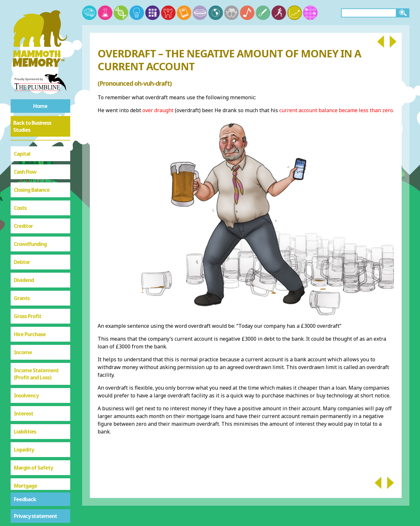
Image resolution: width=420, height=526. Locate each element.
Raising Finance (31, 360)
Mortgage (25, 272)
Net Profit (26, 290)
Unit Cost (24, 482)
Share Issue (27, 396)
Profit (21, 342)
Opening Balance (33, 308)
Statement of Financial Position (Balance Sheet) (40, 421)
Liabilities (25, 218)
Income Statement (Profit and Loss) (36, 160)
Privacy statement (35, 516)
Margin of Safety (33, 254)
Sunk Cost (25, 446)
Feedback (25, 499)
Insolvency (26, 181)
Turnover (24, 464)
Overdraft (26, 326)
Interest (24, 200)
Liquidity (24, 236)
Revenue (24, 378)
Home (40, 106)
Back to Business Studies (32, 126)
